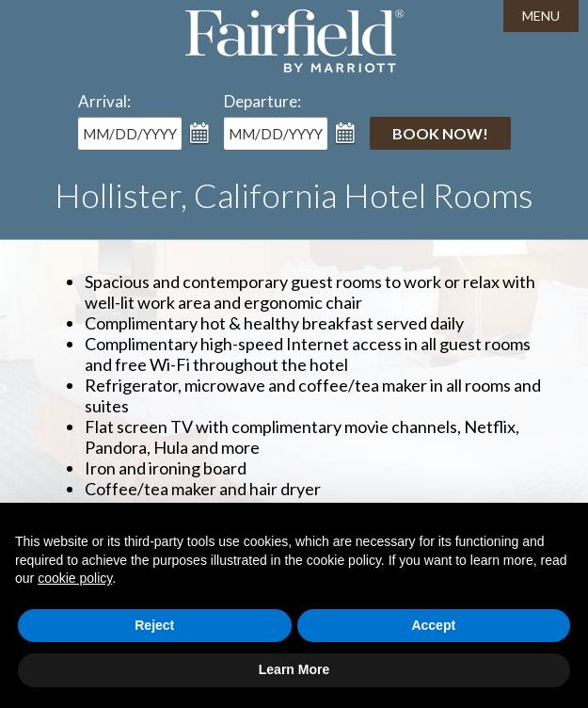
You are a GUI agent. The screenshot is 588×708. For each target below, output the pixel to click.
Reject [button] (154, 625)
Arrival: (104, 101)
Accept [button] (433, 625)
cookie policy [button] (75, 578)
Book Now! (440, 133)
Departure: (262, 101)
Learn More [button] (294, 669)
